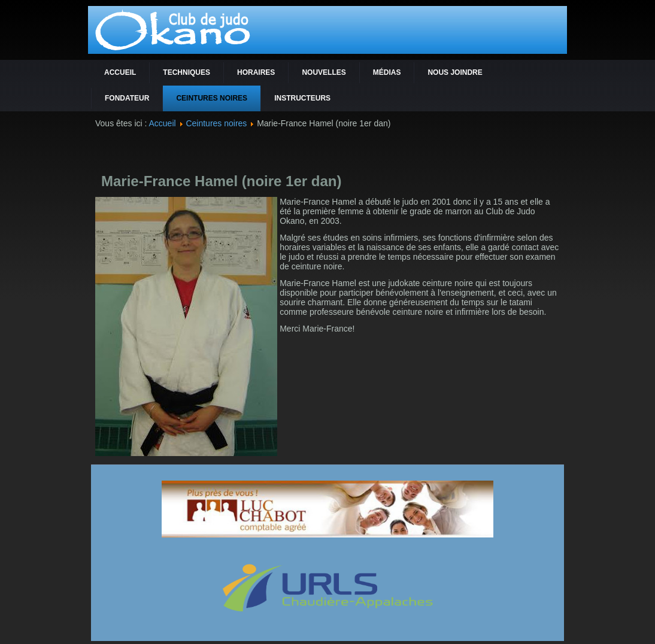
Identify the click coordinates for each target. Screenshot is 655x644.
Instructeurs (302, 98)
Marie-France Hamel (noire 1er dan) (221, 181)
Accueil (120, 72)
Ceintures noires (212, 98)
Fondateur (127, 98)
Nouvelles (324, 72)
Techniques (187, 72)
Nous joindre (455, 72)
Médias (387, 72)
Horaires (256, 72)
